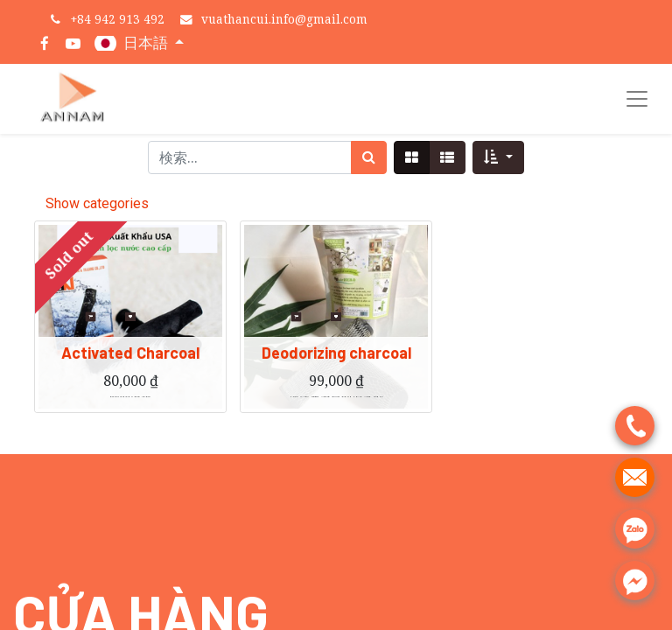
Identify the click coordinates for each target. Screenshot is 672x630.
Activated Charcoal (130, 363)
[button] (498, 157)
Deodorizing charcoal (336, 363)
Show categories (97, 203)
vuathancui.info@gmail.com (284, 19)
